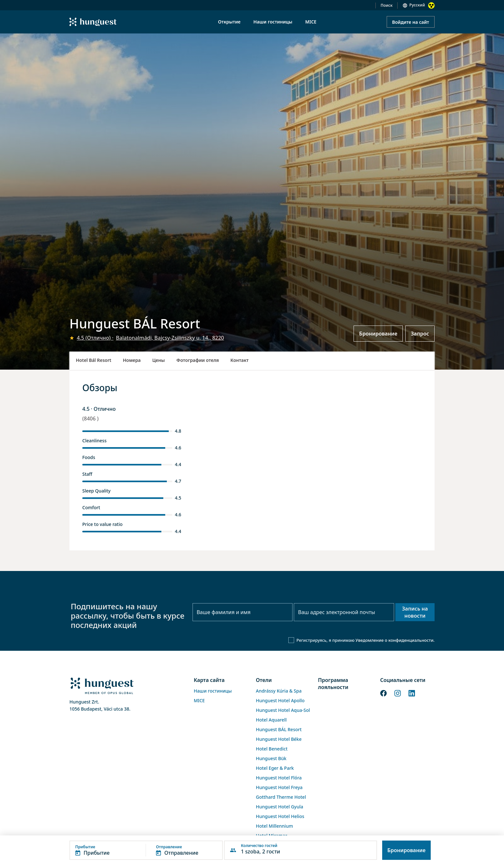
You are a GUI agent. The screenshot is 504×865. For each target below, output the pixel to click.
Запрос (420, 334)
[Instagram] (398, 693)
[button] (146, 850)
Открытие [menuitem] (229, 22)
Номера (132, 360)
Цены (159, 360)
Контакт (240, 360)
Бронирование (378, 334)
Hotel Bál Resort (94, 360)
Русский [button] (417, 5)
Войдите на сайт (411, 22)
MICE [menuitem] (311, 22)
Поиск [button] (387, 5)
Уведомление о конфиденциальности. (395, 640)
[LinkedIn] (412, 693)
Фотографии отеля (198, 360)
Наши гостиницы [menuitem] (273, 22)
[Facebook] (383, 693)
